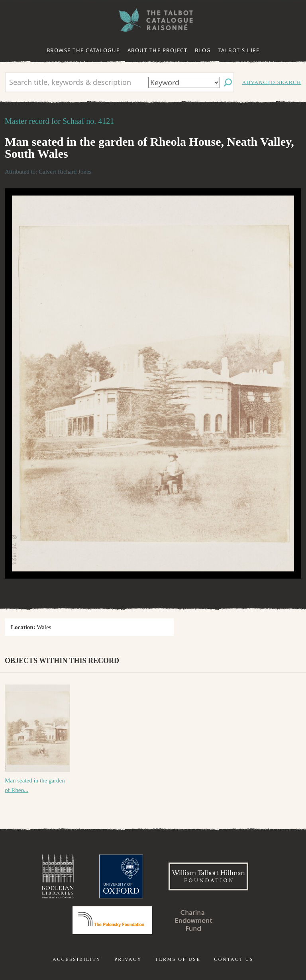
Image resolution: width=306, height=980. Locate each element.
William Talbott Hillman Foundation (208, 876)
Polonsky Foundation (112, 920)
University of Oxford (121, 876)
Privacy (128, 959)
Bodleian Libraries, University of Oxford (58, 876)
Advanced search (272, 82)
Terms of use (178, 959)
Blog (203, 50)
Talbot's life (239, 50)
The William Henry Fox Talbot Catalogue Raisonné (153, 20)
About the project (158, 50)
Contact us (234, 959)
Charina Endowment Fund (194, 920)
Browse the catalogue (83, 50)
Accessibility (77, 959)
